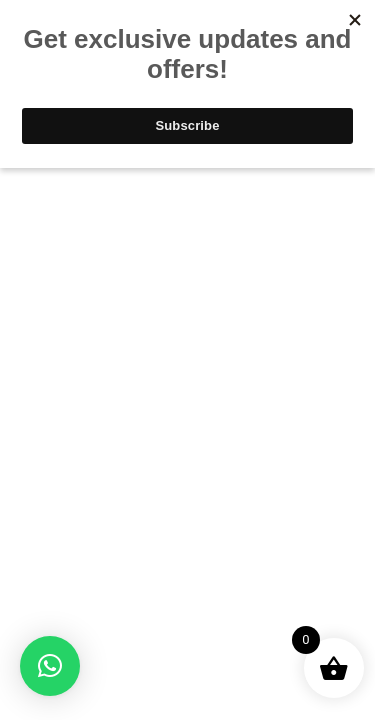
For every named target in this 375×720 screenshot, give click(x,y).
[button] (50, 666)
